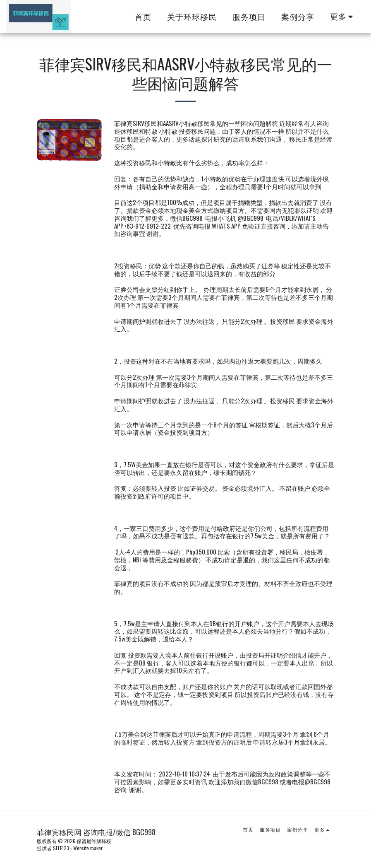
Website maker (88, 848)
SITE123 (61, 848)
